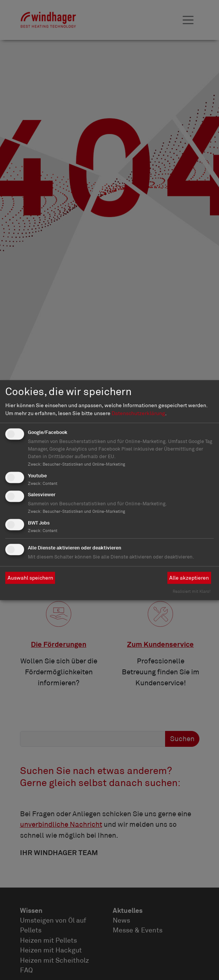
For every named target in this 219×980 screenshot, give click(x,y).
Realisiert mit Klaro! (192, 591)
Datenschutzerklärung (138, 413)
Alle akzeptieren (189, 578)
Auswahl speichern (30, 578)
